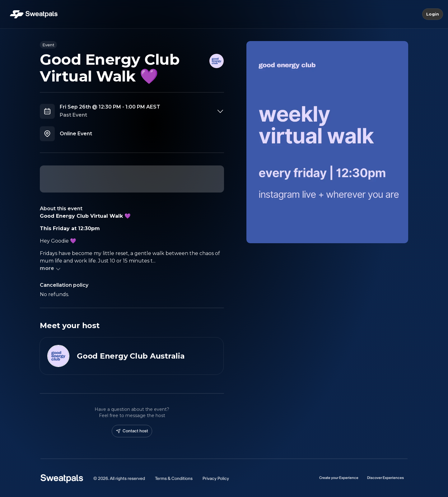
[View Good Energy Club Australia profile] (132, 356)
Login (433, 14)
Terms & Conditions (174, 478)
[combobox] (142, 111)
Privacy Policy (216, 478)
